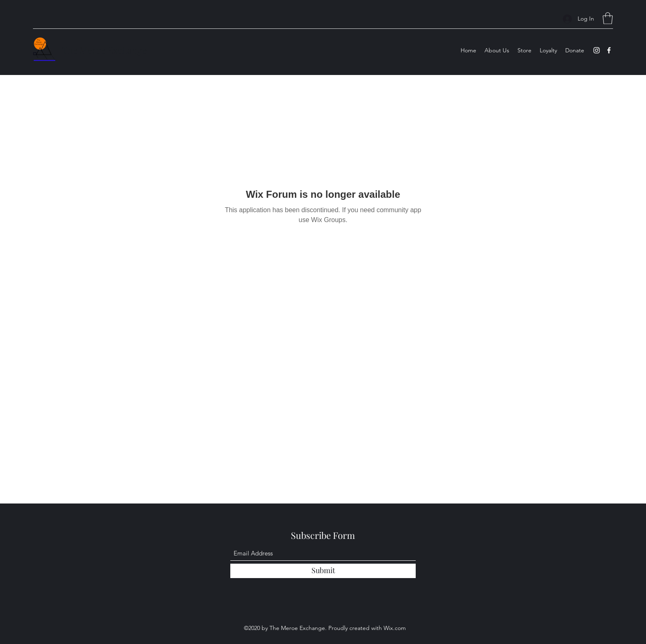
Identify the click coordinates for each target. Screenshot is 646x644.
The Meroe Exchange (104, 50)
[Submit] (323, 571)
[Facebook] (609, 50)
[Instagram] (597, 50)
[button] (608, 18)
